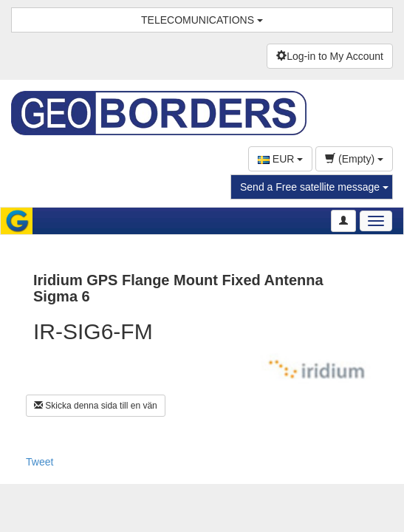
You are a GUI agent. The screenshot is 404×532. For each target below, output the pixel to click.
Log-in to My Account (330, 56)
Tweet (40, 462)
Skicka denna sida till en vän (96, 406)
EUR (280, 159)
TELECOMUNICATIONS (202, 20)
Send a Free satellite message (314, 187)
